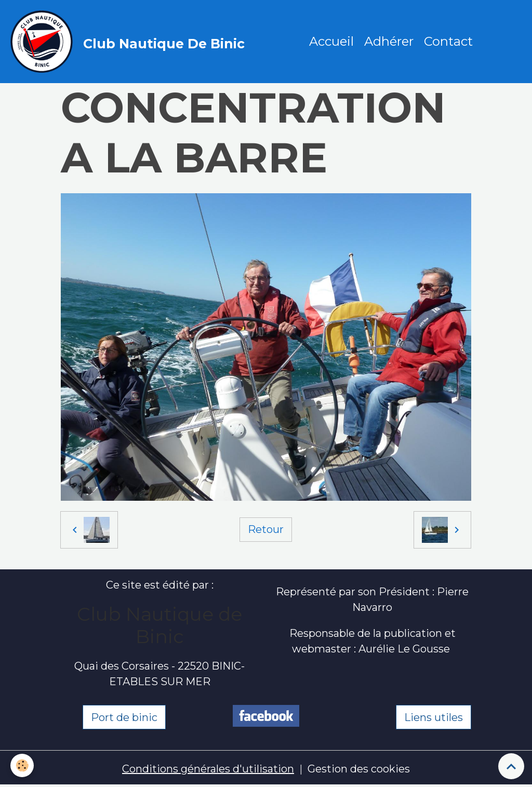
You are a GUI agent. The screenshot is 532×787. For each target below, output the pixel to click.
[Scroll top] (511, 766)
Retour (266, 529)
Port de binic (124, 717)
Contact (448, 41)
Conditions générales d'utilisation (208, 769)
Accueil (331, 41)
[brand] (130, 42)
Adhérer (389, 41)
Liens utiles (434, 717)
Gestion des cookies (359, 769)
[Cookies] (22, 765)
